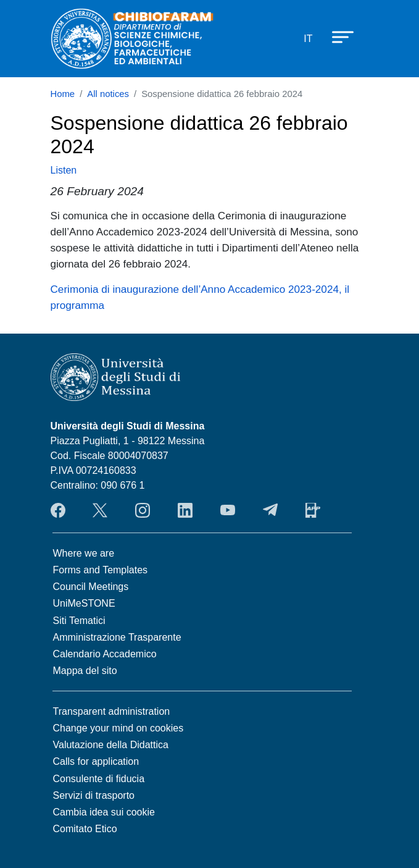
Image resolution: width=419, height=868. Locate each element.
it (308, 39)
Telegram (270, 510)
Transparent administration (112, 711)
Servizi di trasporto (94, 795)
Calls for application (96, 761)
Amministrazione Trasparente (117, 637)
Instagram (143, 510)
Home (63, 94)
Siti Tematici (79, 621)
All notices (108, 94)
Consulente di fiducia (99, 779)
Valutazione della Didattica (111, 745)
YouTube (228, 510)
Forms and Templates (101, 570)
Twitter (100, 510)
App (313, 510)
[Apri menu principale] (337, 36)
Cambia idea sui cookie (104, 812)
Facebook (58, 510)
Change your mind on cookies (118, 728)
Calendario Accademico (105, 654)
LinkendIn (185, 510)
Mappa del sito (85, 671)
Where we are (84, 553)
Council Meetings (91, 587)
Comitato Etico (85, 829)
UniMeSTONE (84, 603)
